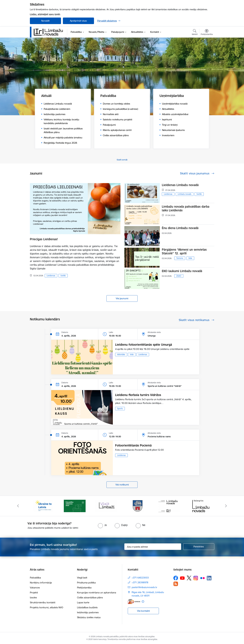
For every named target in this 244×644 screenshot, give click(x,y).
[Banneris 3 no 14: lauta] (106, 506)
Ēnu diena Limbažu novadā (180, 228)
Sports (120, 408)
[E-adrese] (134, 602)
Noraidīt (45, 21)
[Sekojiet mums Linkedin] (209, 578)
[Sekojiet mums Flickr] (202, 578)
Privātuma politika (86, 583)
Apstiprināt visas (78, 21)
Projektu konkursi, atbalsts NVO (47, 607)
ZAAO (179, 276)
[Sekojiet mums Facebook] (176, 578)
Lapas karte (83, 602)
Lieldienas (51, 276)
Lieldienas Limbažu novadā (180, 185)
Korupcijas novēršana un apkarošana (97, 593)
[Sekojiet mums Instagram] (196, 578)
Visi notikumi (122, 485)
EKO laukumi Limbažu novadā (182, 271)
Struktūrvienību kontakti (43, 602)
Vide (190, 258)
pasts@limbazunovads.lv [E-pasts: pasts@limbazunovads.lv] (144, 587)
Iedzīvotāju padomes (88, 612)
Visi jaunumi (122, 298)
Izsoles (33, 597)
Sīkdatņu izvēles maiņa (89, 617)
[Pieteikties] (199, 547)
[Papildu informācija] (143, 602)
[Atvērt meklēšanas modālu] (195, 33)
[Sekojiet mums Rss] (176, 584)
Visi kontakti (143, 611)
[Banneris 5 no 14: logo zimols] (169, 506)
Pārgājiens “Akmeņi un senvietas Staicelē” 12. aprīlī (184, 251)
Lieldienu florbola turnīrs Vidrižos (138, 395)
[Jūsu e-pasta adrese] (153, 547)
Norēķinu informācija (41, 583)
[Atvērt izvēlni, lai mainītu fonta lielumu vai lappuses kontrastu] (207, 33)
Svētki (63, 276)
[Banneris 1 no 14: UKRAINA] (43, 506)
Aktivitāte (121, 354)
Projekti (34, 593)
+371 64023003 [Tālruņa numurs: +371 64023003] (140, 578)
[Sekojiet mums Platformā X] (189, 578)
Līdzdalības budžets (87, 607)
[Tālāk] (226, 506)
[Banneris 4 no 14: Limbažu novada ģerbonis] (138, 506)
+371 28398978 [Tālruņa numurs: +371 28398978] (140, 582)
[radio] (102, 525)
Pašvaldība (35, 578)
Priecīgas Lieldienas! (44, 239)
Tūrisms (180, 258)
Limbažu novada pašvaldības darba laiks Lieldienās (186, 208)
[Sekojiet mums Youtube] (182, 578)
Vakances (35, 588)
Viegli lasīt (82, 578)
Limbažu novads (185, 194)
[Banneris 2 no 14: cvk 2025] (75, 506)
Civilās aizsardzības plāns (90, 597)
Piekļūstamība (84, 588)
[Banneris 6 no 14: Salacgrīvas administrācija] (201, 506)
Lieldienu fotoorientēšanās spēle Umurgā (144, 345)
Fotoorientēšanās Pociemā (133, 445)
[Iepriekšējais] (18, 506)
